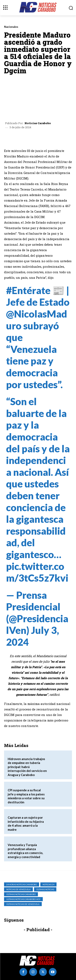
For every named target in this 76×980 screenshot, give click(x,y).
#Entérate (28, 290)
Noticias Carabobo (38, 123)
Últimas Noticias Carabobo (21, 894)
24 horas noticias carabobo (22, 884)
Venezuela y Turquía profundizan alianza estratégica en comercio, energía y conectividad (25, 851)
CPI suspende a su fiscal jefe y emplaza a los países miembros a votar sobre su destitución (26, 796)
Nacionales (11, 27)
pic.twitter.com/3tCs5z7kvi (37, 572)
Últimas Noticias (45, 889)
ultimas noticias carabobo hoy (23, 899)
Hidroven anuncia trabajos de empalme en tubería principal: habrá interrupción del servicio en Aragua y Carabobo (27, 767)
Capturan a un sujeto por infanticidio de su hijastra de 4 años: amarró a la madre (26, 823)
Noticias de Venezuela (18, 889)
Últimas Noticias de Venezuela (23, 904)
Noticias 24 (48, 884)
